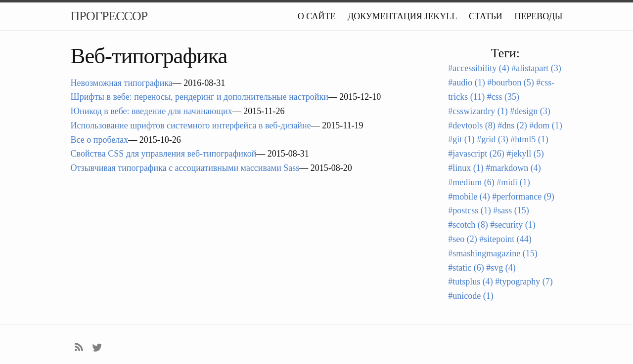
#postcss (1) (470, 210)
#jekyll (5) (525, 154)
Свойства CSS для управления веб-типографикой (164, 154)
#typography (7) (524, 282)
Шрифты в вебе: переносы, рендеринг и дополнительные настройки (200, 97)
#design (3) (530, 111)
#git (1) (461, 139)
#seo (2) (462, 239)
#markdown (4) (513, 168)
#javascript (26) (476, 154)
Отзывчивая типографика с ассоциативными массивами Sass (185, 168)
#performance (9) (523, 197)
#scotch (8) (468, 225)
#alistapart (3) (536, 68)
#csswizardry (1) (478, 111)
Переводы (538, 16)
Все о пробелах (100, 140)
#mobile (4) (469, 197)
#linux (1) (466, 168)
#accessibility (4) (478, 68)
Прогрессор (109, 16)
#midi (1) (513, 182)
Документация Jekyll (402, 16)
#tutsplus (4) (471, 282)
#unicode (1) (471, 296)
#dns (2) (512, 125)
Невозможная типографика (122, 83)
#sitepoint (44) (505, 239)
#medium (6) (471, 182)
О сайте (317, 16)
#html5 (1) (529, 139)
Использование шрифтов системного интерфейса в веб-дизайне (191, 125)
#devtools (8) (472, 125)
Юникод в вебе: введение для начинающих (152, 111)
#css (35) (503, 97)
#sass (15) (511, 210)
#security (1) (513, 225)
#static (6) (466, 268)
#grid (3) (492, 139)
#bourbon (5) (510, 82)
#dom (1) (546, 125)
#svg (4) (501, 268)
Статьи (486, 16)
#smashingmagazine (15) (493, 253)
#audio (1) (466, 82)
